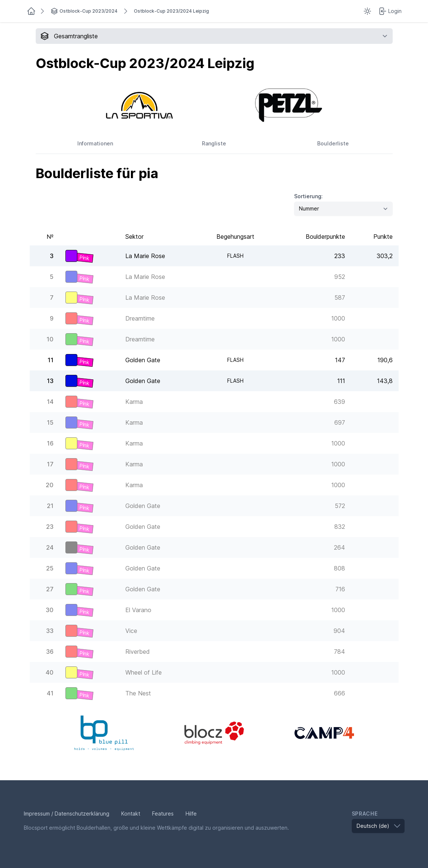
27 (50, 589)
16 (50, 443)
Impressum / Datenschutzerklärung (67, 814)
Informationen (95, 143)
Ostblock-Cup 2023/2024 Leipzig (171, 11)
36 (50, 652)
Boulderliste (333, 143)
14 (50, 402)
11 (51, 360)
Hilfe (191, 814)
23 (50, 527)
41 (50, 693)
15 (50, 422)
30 (50, 610)
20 (50, 485)
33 (50, 631)
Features (163, 814)
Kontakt (131, 814)
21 (50, 506)
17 (50, 464)
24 (50, 547)
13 (50, 381)
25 (50, 568)
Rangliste (214, 143)
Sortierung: (308, 196)
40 (50, 672)
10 (50, 339)
